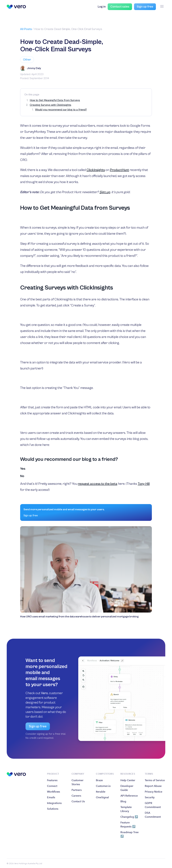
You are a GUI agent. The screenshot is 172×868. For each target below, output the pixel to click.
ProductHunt (119, 170)
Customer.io (103, 786)
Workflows (53, 792)
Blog (123, 801)
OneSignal (102, 797)
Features (52, 780)
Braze (99, 780)
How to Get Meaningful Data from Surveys (55, 100)
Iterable (101, 792)
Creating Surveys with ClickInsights (50, 105)
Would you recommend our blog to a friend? (61, 110)
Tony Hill (144, 484)
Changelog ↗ (129, 817)
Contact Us (78, 801)
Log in (102, 7)
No (22, 476)
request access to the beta (98, 484)
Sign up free (145, 7)
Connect (52, 786)
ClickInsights (96, 170)
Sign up (105, 192)
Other (27, 60)
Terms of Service (155, 780)
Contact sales (120, 7)
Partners (77, 790)
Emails (51, 797)
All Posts (26, 29)
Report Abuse (153, 786)
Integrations (54, 803)
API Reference (129, 796)
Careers (76, 796)
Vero (44, 693)
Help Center (128, 780)
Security (150, 797)
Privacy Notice (154, 792)
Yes (23, 469)
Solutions (53, 809)
